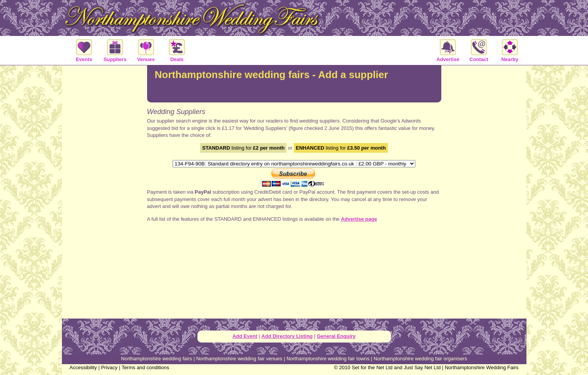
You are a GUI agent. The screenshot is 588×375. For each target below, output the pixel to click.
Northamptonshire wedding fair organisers (420, 359)
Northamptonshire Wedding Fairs (482, 367)
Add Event (245, 336)
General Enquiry (336, 336)
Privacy (109, 367)
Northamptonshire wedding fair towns (328, 359)
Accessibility (83, 367)
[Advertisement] (105, 191)
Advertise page (359, 219)
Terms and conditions (145, 367)
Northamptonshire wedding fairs (157, 359)
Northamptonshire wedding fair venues (239, 359)
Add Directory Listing (287, 336)
